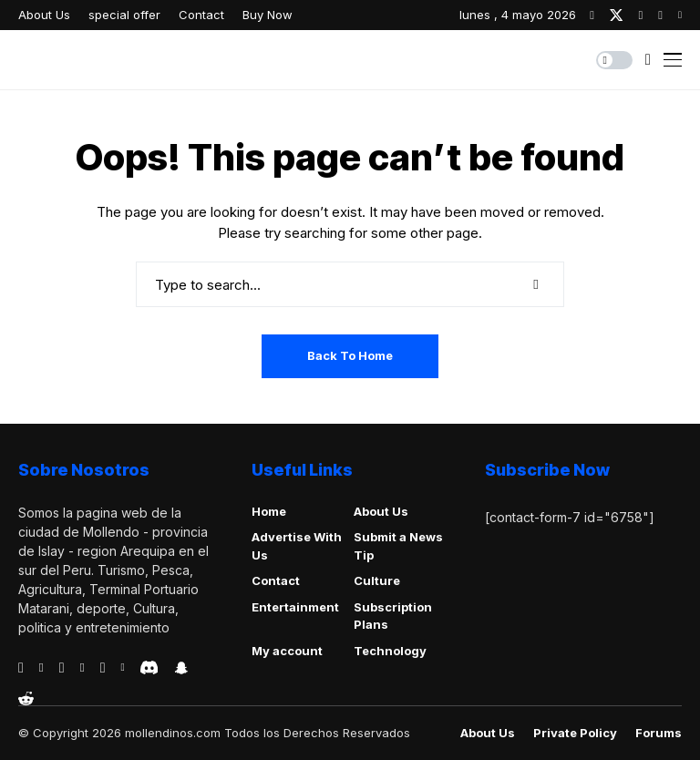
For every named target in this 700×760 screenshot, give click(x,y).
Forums (659, 733)
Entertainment (295, 607)
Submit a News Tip (398, 546)
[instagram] (640, 15)
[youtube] (680, 15)
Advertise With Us (297, 546)
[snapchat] (181, 668)
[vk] (122, 668)
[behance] (41, 668)
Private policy (575, 733)
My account (287, 651)
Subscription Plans (393, 616)
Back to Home (350, 355)
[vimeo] (82, 668)
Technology (390, 651)
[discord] (149, 668)
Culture (377, 580)
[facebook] (592, 15)
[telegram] (62, 668)
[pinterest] (660, 15)
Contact (276, 580)
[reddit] (26, 698)
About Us (381, 511)
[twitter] (616, 15)
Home (269, 511)
